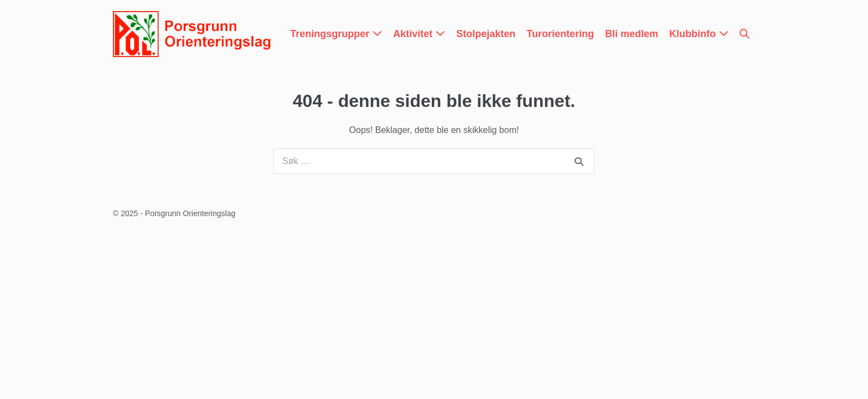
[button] (745, 34)
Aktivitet (419, 34)
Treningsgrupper (336, 34)
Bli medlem (632, 34)
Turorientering (560, 34)
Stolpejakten (486, 34)
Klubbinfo (699, 34)
